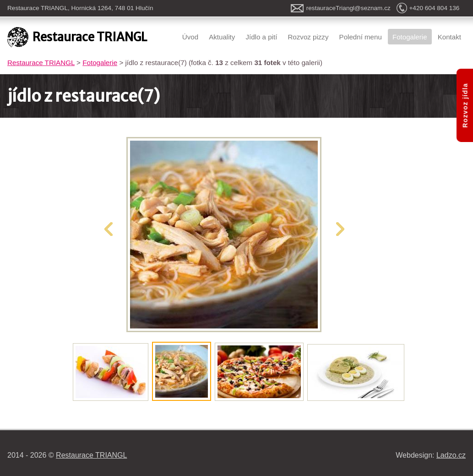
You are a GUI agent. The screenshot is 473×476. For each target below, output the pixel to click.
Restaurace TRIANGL (41, 63)
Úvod (190, 37)
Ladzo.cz (451, 455)
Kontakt (449, 37)
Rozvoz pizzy (308, 37)
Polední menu (361, 37)
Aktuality (222, 37)
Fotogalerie (410, 37)
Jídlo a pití (261, 37)
